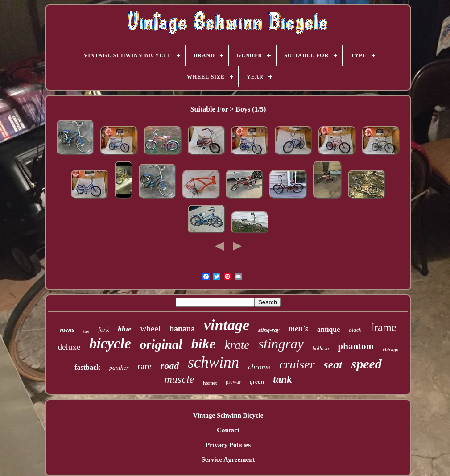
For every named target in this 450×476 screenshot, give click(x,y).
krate (237, 345)
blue (124, 329)
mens (67, 330)
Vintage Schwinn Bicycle (228, 415)
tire (86, 331)
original (161, 344)
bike (204, 344)
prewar (233, 382)
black (355, 330)
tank (282, 379)
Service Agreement (228, 459)
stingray (281, 344)
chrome (259, 367)
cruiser (297, 364)
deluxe (69, 347)
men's (298, 329)
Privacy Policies (228, 445)
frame (383, 327)
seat (333, 365)
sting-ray (269, 330)
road (170, 366)
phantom (356, 346)
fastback (87, 367)
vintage (227, 325)
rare (145, 366)
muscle (180, 379)
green (257, 382)
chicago (390, 349)
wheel (151, 329)
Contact (228, 430)
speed (366, 364)
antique (329, 329)
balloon (321, 348)
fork (103, 330)
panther (119, 368)
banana (182, 329)
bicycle (110, 344)
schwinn (213, 362)
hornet (210, 383)
